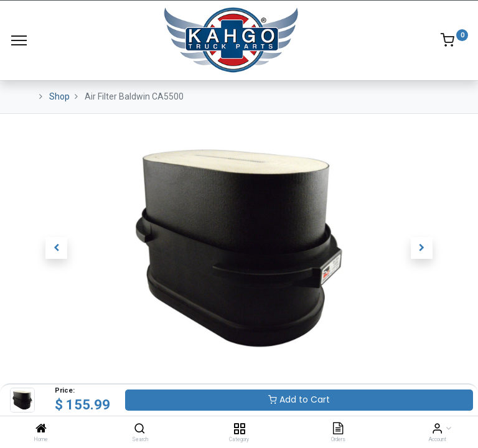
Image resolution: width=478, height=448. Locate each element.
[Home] (41, 429)
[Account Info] (437, 429)
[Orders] (338, 429)
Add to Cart (299, 399)
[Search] (140, 429)
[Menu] (19, 40)
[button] (57, 248)
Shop (59, 96)
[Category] (239, 429)
